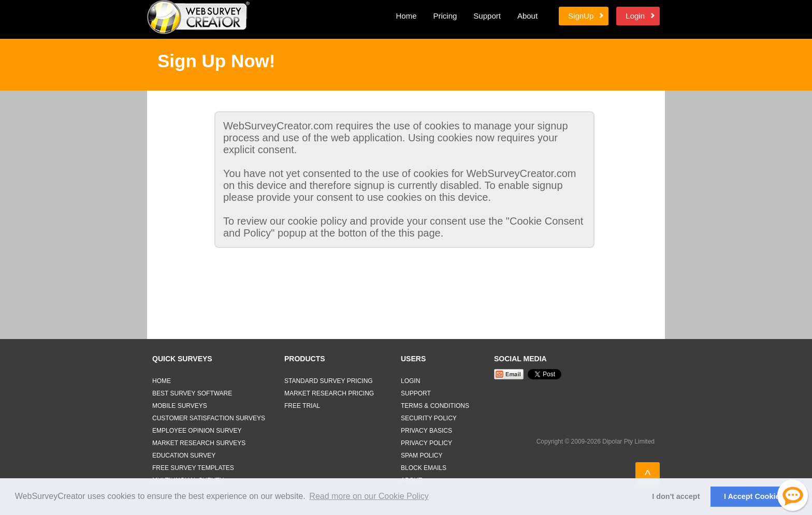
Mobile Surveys (180, 406)
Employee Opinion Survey (197, 431)
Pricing (445, 16)
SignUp (581, 16)
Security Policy (429, 418)
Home (406, 16)
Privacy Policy (426, 443)
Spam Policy (422, 455)
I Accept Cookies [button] (754, 496)
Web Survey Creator (198, 17)
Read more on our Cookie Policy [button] (369, 496)
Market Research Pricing (329, 393)
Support (487, 16)
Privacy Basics (426, 431)
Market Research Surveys (199, 443)
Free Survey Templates (193, 468)
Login (635, 16)
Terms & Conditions (435, 406)
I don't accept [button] (676, 496)
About (527, 16)
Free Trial (302, 406)
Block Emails (424, 468)
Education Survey (184, 455)
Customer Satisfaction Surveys (209, 418)
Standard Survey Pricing (329, 381)
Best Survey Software (192, 393)
